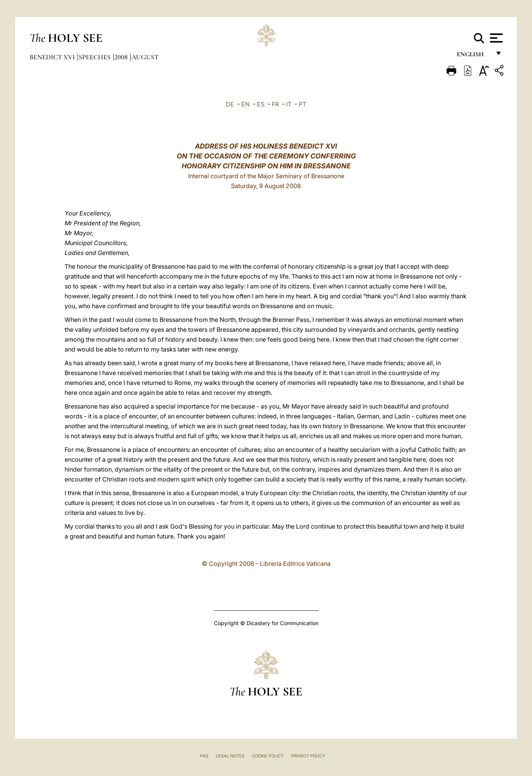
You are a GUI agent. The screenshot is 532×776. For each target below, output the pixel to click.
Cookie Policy (268, 756)
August (145, 57)
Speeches (95, 57)
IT (289, 104)
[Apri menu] (495, 38)
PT (302, 104)
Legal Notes (230, 756)
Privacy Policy (308, 756)
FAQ (204, 756)
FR (275, 104)
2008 (122, 57)
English (474, 56)
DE (230, 104)
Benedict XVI (53, 57)
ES (261, 104)
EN (245, 104)
